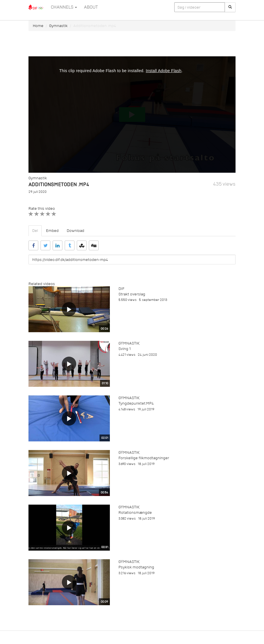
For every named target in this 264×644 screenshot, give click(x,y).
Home (38, 26)
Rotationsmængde (135, 513)
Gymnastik (58, 26)
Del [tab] (35, 231)
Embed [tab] (52, 231)
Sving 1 (125, 349)
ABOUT (91, 7)
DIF (121, 289)
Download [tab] (75, 231)
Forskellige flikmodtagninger (144, 458)
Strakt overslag (132, 294)
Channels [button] (64, 7)
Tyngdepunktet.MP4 (136, 403)
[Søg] (230, 7)
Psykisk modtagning (136, 567)
